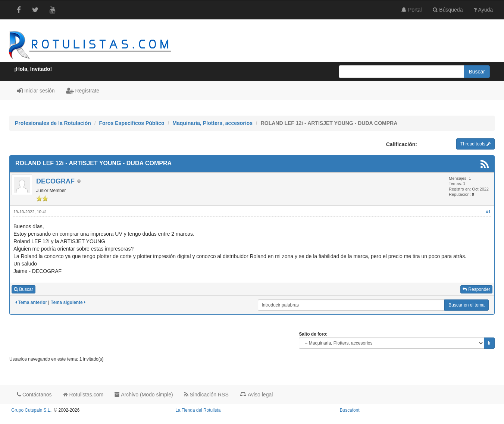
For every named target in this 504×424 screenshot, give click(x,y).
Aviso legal (256, 395)
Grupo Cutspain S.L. (31, 410)
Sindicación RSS (206, 395)
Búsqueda (448, 10)
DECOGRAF (55, 181)
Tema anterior (31, 302)
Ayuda (483, 10)
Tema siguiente (68, 302)
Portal (411, 10)
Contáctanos (34, 395)
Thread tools (475, 144)
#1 (488, 212)
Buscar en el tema (467, 305)
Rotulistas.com (83, 395)
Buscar (24, 289)
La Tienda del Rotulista (198, 410)
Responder (476, 289)
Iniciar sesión (36, 91)
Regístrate (83, 91)
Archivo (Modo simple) (144, 395)
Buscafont (350, 410)
